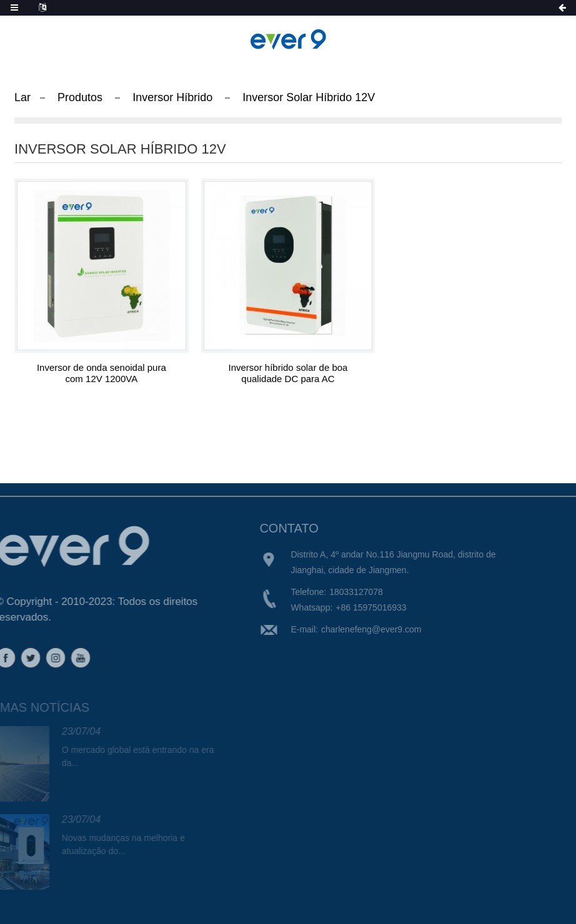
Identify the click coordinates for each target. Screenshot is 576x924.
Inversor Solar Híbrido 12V (309, 97)
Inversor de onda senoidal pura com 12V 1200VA (102, 373)
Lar (22, 97)
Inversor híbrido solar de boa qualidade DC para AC (288, 373)
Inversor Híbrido (172, 97)
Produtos (80, 97)
